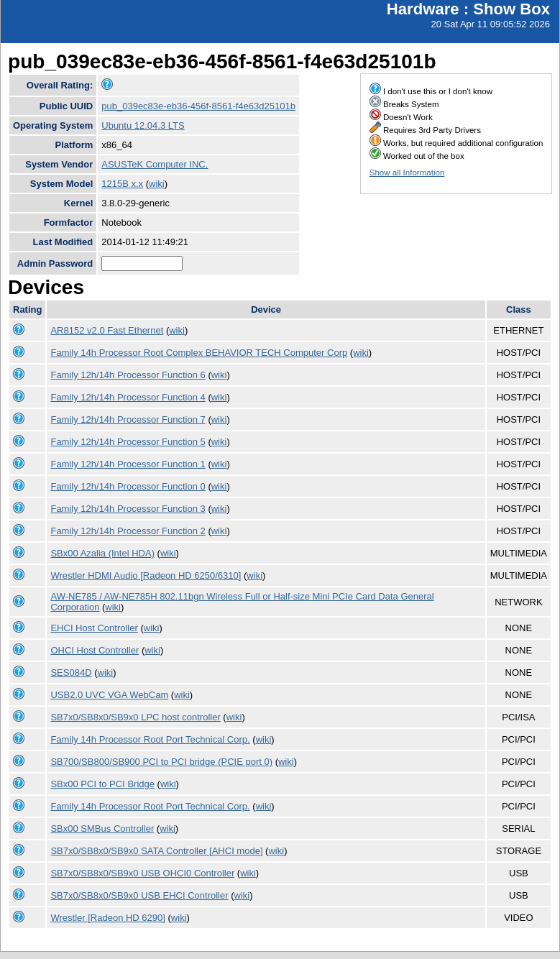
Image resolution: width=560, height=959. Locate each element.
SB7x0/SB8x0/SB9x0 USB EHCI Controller (139, 895)
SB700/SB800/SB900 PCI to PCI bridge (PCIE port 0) (161, 762)
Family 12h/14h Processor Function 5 (128, 442)
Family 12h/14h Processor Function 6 (128, 375)
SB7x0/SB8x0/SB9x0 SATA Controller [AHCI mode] (156, 851)
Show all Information (407, 173)
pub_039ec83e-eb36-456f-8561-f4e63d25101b (198, 106)
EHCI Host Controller (94, 628)
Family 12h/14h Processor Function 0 (128, 486)
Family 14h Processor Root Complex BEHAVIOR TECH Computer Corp (199, 353)
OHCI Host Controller (95, 650)
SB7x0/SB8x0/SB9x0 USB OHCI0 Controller (142, 873)
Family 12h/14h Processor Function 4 (128, 397)
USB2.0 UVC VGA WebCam (109, 695)
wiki (157, 184)
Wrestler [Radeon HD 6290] (107, 918)
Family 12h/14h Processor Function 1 (128, 464)
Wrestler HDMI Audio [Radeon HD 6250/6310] (146, 575)
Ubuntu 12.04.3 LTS (143, 125)
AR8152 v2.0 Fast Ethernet (107, 330)
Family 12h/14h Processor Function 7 (128, 419)
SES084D (71, 673)
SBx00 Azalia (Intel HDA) (102, 553)
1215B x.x (122, 184)
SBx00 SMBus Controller (102, 829)
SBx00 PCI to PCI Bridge (102, 784)
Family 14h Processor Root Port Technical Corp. (150, 739)
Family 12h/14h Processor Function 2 (128, 531)
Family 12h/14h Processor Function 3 (128, 509)
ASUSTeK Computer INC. (155, 164)
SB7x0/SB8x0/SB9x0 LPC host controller (135, 717)
